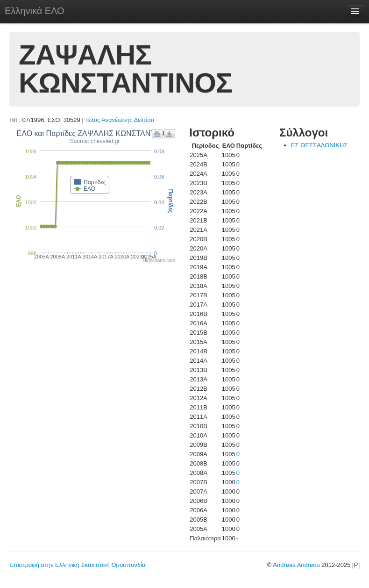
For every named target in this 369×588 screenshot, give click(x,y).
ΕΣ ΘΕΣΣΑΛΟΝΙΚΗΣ (319, 145)
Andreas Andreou (296, 565)
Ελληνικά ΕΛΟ (35, 11)
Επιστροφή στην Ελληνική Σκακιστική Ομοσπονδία (77, 565)
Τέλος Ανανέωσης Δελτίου (120, 120)
